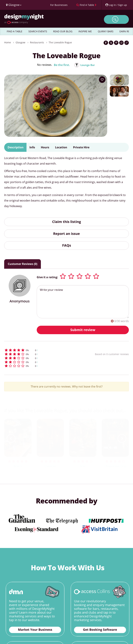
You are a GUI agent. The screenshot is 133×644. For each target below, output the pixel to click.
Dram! (18, 466)
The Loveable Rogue (60, 42)
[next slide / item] (122, 438)
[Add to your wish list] (102, 80)
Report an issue (66, 234)
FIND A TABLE (15, 31)
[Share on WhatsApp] (121, 43)
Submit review (83, 330)
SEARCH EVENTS (38, 31)
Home (8, 42)
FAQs (67, 245)
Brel (83, 466)
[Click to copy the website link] (127, 43)
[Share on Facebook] (106, 43)
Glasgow (20, 42)
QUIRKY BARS (106, 31)
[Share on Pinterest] (116, 43)
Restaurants (37, 42)
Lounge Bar (88, 65)
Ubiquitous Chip (115, 466)
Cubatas (50, 466)
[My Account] (116, 5)
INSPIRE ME (85, 31)
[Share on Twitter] (111, 43)
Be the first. (61, 65)
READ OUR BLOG (63, 31)
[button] (39, 350)
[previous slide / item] (11, 438)
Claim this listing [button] (66, 222)
